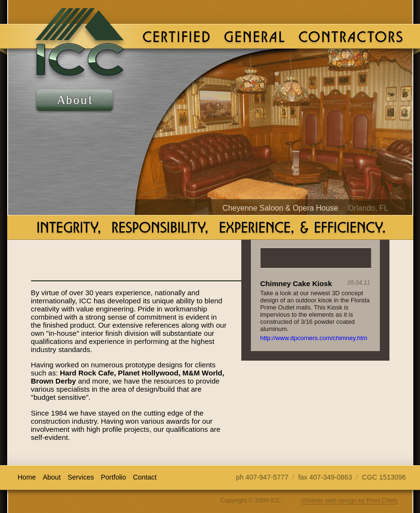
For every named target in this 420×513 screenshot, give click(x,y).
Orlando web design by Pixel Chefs (350, 500)
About (75, 101)
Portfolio (75, 161)
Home (27, 477)
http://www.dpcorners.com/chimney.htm (314, 338)
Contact (75, 191)
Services (75, 131)
